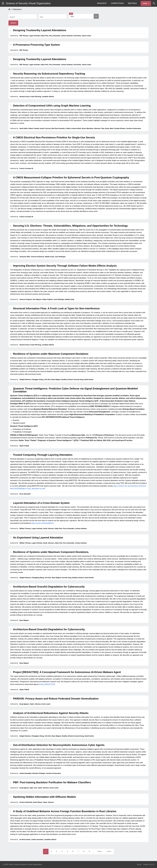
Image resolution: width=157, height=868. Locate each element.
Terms (139, 864)
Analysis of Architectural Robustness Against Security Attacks (51, 713)
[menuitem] (102, 3)
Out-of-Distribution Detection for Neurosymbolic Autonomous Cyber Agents (59, 745)
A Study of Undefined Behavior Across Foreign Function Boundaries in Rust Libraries (65, 811)
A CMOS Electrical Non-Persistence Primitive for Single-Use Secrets (54, 137)
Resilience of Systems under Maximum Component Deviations (51, 354)
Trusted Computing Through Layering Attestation (43, 455)
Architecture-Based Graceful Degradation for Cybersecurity (49, 587)
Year (41, 17)
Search (12, 17)
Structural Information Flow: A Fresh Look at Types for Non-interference (56, 308)
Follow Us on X (149, 864)
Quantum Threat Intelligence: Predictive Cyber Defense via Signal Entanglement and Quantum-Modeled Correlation (75, 390)
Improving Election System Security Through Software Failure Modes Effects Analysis (65, 266)
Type (71, 14)
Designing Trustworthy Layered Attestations (40, 30)
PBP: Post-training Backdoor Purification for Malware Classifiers (52, 782)
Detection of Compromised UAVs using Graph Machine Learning (52, 106)
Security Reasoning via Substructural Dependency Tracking (49, 74)
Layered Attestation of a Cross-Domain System (41, 503)
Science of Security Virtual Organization (28, 3)
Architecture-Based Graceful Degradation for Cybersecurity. (49, 629)
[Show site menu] (3, 3)
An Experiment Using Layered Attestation (38, 538)
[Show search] (154, 3)
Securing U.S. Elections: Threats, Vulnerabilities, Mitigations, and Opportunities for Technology (70, 226)
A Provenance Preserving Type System (36, 45)
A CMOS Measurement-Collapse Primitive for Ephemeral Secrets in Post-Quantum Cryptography (71, 177)
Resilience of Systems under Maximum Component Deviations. (51, 552)
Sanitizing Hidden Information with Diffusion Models (44, 797)
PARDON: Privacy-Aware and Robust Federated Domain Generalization (56, 699)
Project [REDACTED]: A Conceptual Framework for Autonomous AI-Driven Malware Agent (67, 672)
